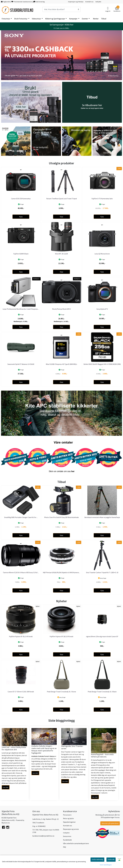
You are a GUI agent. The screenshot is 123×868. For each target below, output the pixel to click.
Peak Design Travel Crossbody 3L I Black (102, 692)
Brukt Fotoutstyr (21, 19)
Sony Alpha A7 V (102, 309)
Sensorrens (67, 836)
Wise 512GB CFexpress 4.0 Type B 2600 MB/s (61, 364)
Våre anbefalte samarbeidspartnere (76, 843)
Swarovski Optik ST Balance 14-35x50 (21, 364)
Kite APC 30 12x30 (61, 254)
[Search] (62, 9)
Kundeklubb (67, 840)
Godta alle (111, 859)
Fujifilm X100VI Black (21, 254)
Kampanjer (73, 19)
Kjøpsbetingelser (69, 822)
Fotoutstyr (6, 19)
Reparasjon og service (71, 829)
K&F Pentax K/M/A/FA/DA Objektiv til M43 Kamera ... (62, 572)
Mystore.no (6, 823)
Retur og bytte (68, 818)
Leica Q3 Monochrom (102, 254)
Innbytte (98, 2)
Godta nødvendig (97, 859)
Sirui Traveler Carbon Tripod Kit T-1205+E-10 (102, 572)
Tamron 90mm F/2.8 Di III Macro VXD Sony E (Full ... (21, 572)
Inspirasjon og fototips (76, 2)
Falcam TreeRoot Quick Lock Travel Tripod (62, 199)
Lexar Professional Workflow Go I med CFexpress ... (21, 309)
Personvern (67, 815)
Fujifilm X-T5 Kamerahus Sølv (102, 199)
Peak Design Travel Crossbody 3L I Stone (61, 692)
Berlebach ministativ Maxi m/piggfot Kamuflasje (102, 517)
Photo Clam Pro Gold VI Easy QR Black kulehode (61, 517)
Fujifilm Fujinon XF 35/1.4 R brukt (21, 636)
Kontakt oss (89, 2)
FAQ (65, 847)
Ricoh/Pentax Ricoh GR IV (61, 309)
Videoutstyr (37, 19)
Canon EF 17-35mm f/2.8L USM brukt (21, 692)
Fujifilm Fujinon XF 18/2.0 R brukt (62, 636)
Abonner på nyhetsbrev (110, 823)
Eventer (85, 19)
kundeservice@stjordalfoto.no (43, 836)
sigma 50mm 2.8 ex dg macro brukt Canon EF (102, 636)
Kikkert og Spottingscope (55, 19)
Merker (96, 19)
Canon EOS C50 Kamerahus (21, 199)
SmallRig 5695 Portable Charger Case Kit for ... (21, 517)
